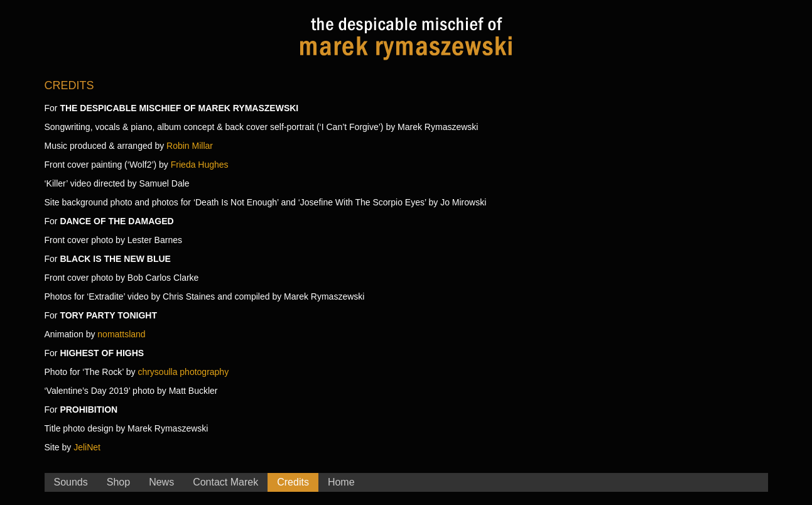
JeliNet (87, 447)
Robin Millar (190, 146)
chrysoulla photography (183, 372)
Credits (293, 482)
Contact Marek (225, 482)
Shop (118, 482)
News (161, 482)
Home (341, 482)
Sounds (71, 482)
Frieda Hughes (200, 165)
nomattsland (121, 334)
